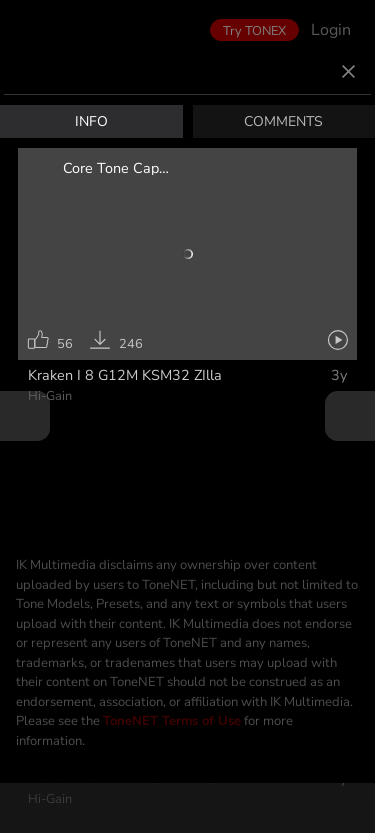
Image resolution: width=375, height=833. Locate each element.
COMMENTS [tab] (283, 124)
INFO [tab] (91, 124)
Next (350, 416)
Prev (25, 416)
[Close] (348, 75)
